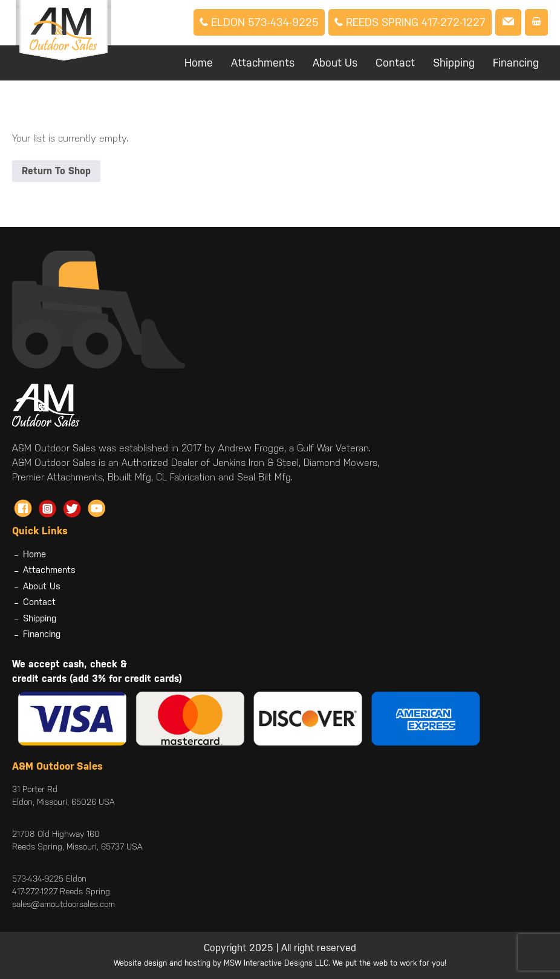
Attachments (263, 63)
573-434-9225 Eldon (49, 879)
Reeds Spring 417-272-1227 (410, 22)
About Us (335, 63)
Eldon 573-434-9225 (259, 22)
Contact (395, 63)
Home (199, 63)
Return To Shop (56, 171)
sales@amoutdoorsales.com (63, 904)
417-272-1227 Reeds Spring (61, 891)
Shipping (454, 63)
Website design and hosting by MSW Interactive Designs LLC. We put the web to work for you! (280, 963)
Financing (516, 63)
